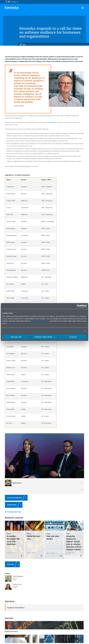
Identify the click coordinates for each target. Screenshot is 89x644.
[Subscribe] (15, 616)
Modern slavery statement (74, 639)
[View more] (12, 518)
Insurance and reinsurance (13, 580)
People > (43, 598)
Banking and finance (11, 576)
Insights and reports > (44, 603)
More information (77, 331)
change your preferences (40, 321)
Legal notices (48, 639)
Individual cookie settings (45, 337)
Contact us (78, 641)
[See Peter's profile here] (16, 452)
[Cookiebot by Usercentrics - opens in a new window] (78, 306)
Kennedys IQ (52, 122)
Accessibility (70, 641)
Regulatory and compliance (15, 561)
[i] (48, 116)
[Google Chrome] (14, 459)
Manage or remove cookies (17, 626)
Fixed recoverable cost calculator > (60, 605)
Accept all (73, 337)
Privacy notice (13, 323)
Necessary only (16, 337)
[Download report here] (13, 466)
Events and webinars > (57, 599)
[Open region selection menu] (11, 2)
